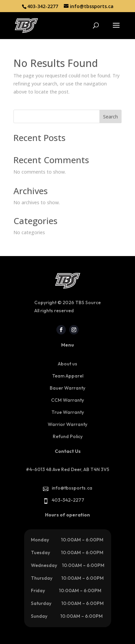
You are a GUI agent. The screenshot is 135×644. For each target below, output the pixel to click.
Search (110, 117)
